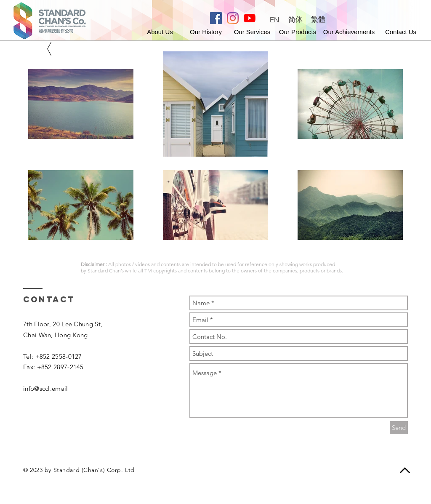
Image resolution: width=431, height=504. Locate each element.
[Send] (399, 428)
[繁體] (318, 20)
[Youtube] (250, 18)
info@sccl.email (46, 388)
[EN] (274, 20)
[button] (401, 32)
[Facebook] (216, 18)
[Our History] (206, 32)
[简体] (295, 20)
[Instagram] (233, 18)
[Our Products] (298, 32)
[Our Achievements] (349, 32)
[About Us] (160, 32)
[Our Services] (252, 32)
